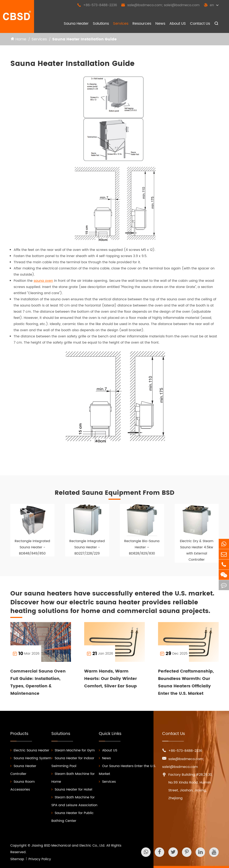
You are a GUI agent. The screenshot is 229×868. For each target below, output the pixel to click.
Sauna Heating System (31, 758)
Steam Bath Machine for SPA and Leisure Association (74, 801)
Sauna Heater (76, 24)
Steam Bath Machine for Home (73, 778)
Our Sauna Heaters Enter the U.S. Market (127, 770)
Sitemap (17, 859)
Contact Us (200, 24)
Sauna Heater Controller (23, 770)
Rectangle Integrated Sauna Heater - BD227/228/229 (87, 547)
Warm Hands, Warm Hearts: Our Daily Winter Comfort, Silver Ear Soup (110, 679)
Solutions (101, 24)
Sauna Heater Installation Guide (84, 39)
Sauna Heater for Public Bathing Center (73, 817)
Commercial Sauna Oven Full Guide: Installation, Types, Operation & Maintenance (38, 683)
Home (21, 39)
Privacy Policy (40, 859)
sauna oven (43, 281)
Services (121, 24)
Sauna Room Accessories (22, 786)
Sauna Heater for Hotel (72, 790)
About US (178, 24)
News (160, 24)
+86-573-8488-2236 (97, 5)
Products (19, 734)
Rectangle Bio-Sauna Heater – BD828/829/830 (142, 547)
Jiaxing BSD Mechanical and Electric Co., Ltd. (68, 846)
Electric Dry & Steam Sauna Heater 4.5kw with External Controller (197, 550)
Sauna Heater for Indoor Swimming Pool (73, 762)
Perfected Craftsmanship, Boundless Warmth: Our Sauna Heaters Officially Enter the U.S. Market (186, 683)
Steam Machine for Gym (73, 750)
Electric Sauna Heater (30, 750)
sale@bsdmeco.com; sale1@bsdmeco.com (160, 5)
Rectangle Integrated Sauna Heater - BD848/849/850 (32, 547)
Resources (142, 24)
